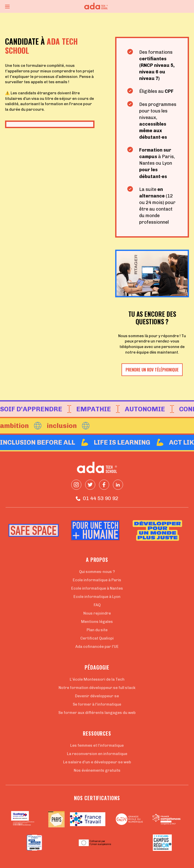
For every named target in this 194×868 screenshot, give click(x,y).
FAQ (97, 605)
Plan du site (97, 630)
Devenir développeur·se (97, 696)
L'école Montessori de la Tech (97, 679)
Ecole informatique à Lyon (97, 597)
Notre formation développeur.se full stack (97, 688)
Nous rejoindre (97, 613)
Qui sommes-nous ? (97, 572)
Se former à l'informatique (97, 704)
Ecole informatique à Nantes (97, 588)
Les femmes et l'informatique (97, 745)
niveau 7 (149, 78)
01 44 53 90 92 (97, 498)
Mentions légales (97, 622)
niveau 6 (149, 72)
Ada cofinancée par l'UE (97, 647)
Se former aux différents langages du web (97, 713)
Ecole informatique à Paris (97, 580)
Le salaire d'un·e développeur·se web (97, 762)
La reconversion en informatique (97, 754)
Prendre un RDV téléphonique (152, 370)
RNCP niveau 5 (157, 65)
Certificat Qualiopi (97, 638)
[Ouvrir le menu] (7, 7)
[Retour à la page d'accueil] (97, 6)
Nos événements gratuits (97, 770)
